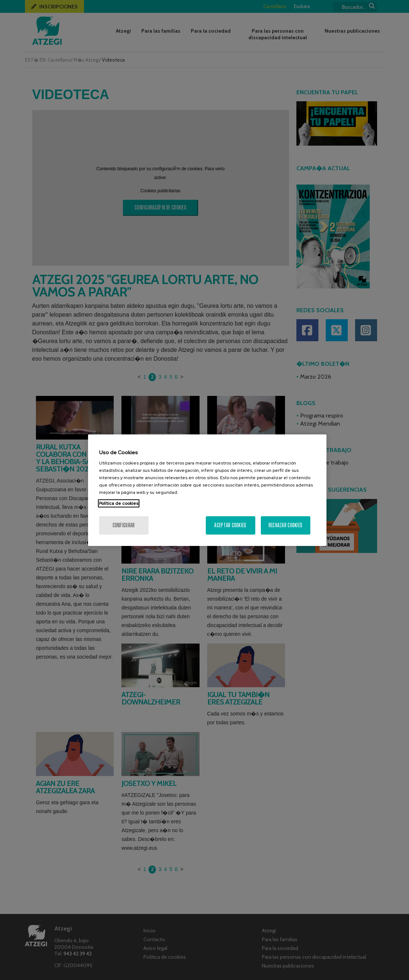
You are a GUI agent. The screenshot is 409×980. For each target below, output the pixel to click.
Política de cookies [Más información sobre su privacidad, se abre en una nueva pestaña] (119, 503)
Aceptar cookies (230, 525)
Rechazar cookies (285, 525)
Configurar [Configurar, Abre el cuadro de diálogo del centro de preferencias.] (124, 525)
